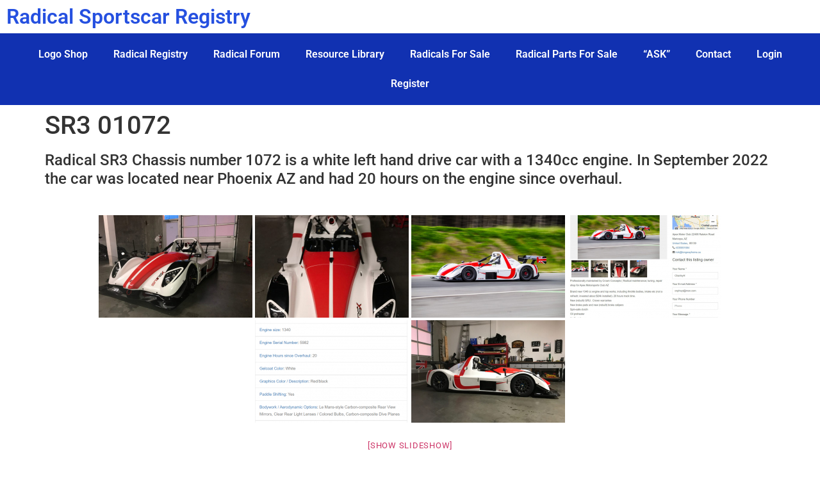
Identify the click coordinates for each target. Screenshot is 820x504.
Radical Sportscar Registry (128, 17)
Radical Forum (247, 54)
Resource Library (345, 54)
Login (769, 54)
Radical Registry (151, 54)
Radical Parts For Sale (567, 54)
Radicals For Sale (450, 54)
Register (410, 84)
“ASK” (657, 54)
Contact (713, 54)
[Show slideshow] (410, 445)
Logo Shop (63, 54)
